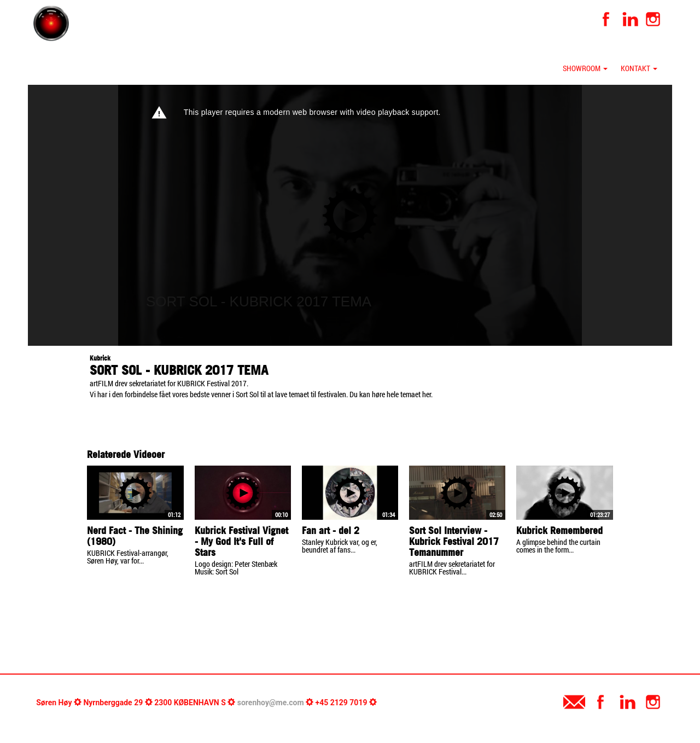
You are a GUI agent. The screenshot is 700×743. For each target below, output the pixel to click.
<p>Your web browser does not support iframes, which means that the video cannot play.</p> (350, 215)
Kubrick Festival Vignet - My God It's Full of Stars (241, 541)
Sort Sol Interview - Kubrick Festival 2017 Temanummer (454, 541)
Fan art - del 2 (331, 530)
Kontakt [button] (639, 68)
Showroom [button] (585, 68)
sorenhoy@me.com (271, 703)
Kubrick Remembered (559, 530)
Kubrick (100, 358)
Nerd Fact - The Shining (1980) (135, 536)
